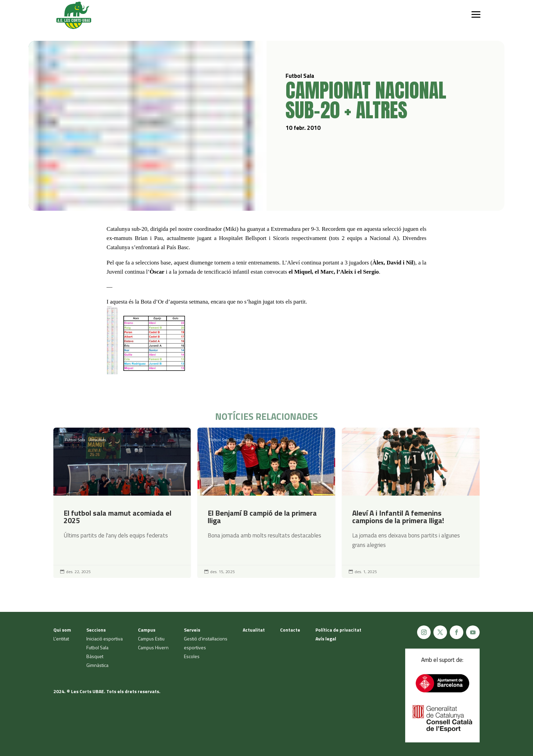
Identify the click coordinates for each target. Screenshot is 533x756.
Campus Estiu (151, 639)
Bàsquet (95, 656)
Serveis (192, 630)
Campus (147, 630)
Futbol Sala (75, 440)
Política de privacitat (338, 630)
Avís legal (326, 639)
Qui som (62, 630)
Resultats (98, 440)
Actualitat (254, 630)
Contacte (290, 630)
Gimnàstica (97, 665)
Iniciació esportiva (105, 639)
